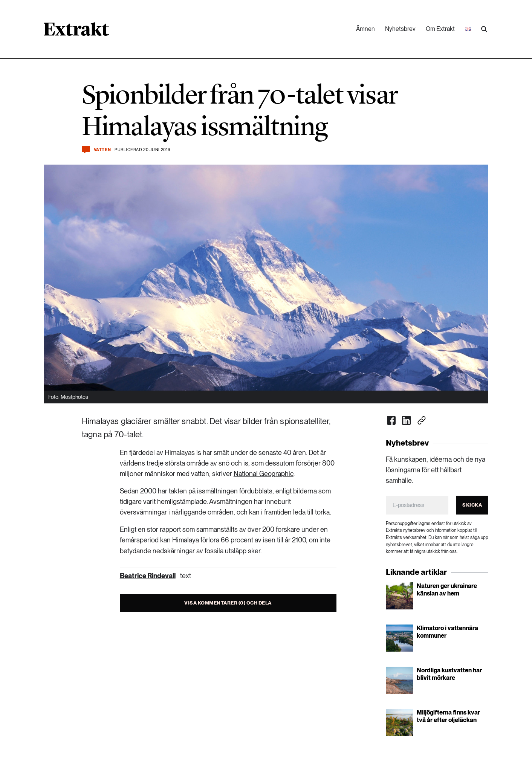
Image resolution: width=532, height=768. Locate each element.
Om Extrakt (440, 29)
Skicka (472, 505)
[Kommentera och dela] (86, 150)
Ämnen (365, 29)
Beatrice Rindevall (148, 576)
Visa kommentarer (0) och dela (228, 603)
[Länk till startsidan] (76, 32)
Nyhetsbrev (400, 29)
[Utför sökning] (484, 29)
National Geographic (264, 474)
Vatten (102, 150)
